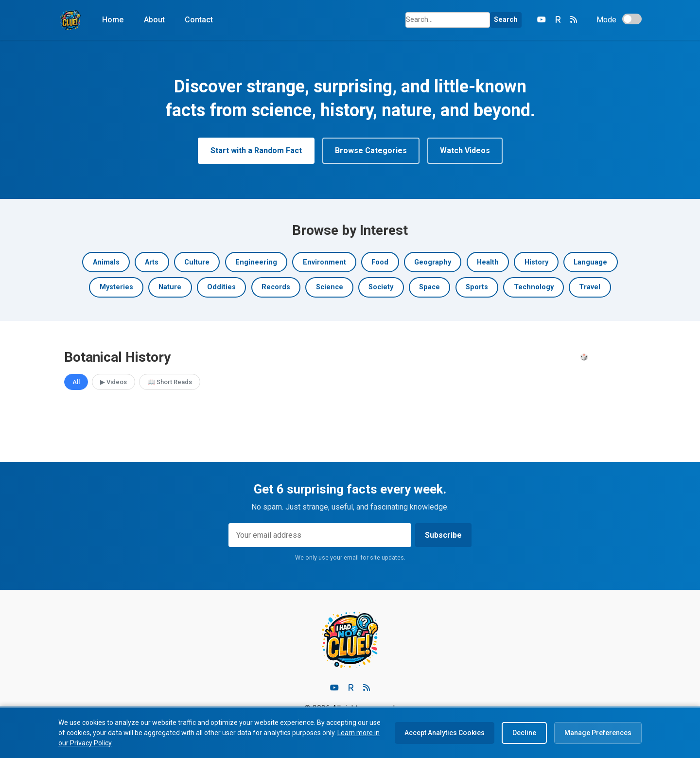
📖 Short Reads (170, 382)
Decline (524, 733)
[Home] (70, 20)
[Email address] (320, 535)
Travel (590, 287)
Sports (477, 287)
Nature (170, 287)
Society (381, 287)
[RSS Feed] (574, 20)
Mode (606, 20)
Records (276, 287)
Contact (199, 20)
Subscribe (443, 535)
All (76, 382)
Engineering (256, 262)
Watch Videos (465, 150)
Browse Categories (371, 150)
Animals (106, 262)
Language (590, 262)
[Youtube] (334, 688)
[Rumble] (558, 20)
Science (330, 287)
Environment (324, 262)
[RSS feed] (367, 688)
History (536, 262)
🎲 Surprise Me (604, 357)
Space (429, 287)
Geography (433, 262)
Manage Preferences (598, 733)
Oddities (221, 287)
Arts (152, 262)
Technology (534, 287)
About (154, 20)
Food (380, 262)
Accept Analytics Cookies (445, 733)
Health (488, 262)
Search (506, 20)
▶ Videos (114, 382)
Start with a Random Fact (256, 150)
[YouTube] (542, 20)
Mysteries (116, 287)
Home (113, 20)
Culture (197, 262)
